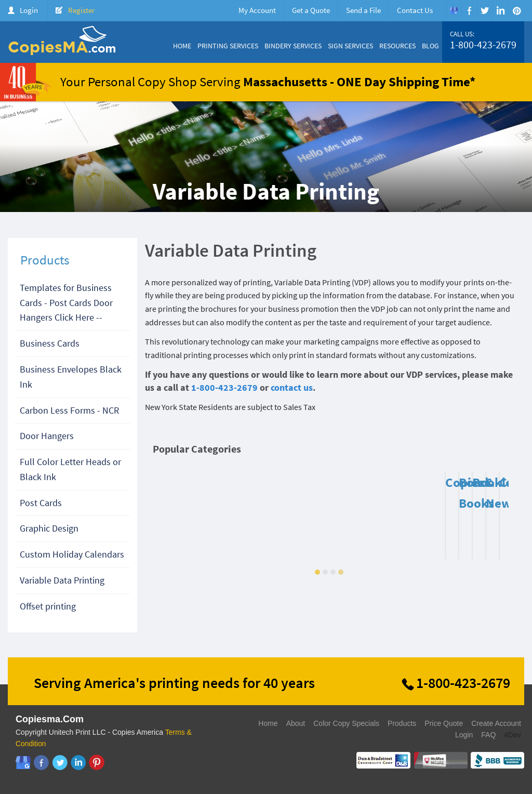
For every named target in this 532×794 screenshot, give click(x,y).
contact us (292, 387)
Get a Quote (311, 10)
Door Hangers (47, 436)
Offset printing (48, 606)
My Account (257, 10)
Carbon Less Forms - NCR (69, 410)
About (296, 723)
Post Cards (41, 503)
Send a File (363, 10)
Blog (430, 46)
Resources (397, 46)
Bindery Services (293, 46)
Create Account (496, 723)
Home (182, 46)
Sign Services (350, 46)
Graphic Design (49, 528)
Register (81, 10)
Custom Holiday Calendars (72, 554)
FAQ (488, 735)
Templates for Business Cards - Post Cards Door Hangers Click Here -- (66, 303)
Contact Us (415, 10)
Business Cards (50, 343)
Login (29, 10)
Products (402, 723)
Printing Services (228, 46)
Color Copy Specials (346, 723)
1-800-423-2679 (483, 45)
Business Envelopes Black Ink (71, 377)
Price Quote (444, 723)
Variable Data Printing (62, 580)
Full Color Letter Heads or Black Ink (70, 469)
